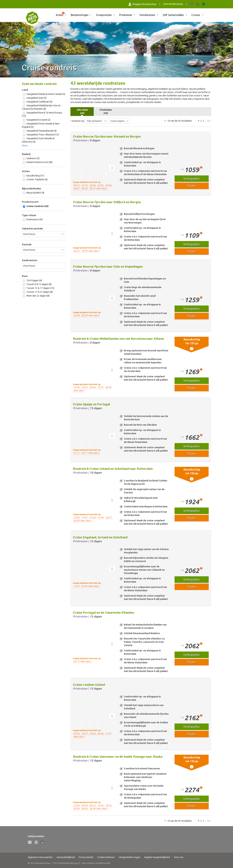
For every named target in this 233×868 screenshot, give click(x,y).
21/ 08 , (93, 517)
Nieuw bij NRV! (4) (34, 193)
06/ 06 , (101, 733)
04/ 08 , (85, 809)
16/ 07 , (109, 517)
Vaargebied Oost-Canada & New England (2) (41, 125)
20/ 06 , (109, 185)
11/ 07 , (77, 586)
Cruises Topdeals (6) (35, 179)
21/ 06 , (77, 387)
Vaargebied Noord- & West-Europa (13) (42, 114)
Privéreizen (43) (33, 220)
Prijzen (192, 186)
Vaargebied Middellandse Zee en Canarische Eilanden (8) (41, 107)
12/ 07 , (85, 387)
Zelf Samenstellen (173, 15)
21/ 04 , (77, 805)
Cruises (196, 15)
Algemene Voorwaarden (40, 857)
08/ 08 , (85, 188)
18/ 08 (92, 809)
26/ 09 (84, 315)
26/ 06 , (93, 387)
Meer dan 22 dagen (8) (36, 296)
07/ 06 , (77, 733)
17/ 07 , (101, 387)
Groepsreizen (104, 15)
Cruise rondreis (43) (36, 206)
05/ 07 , (77, 185)
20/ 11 (84, 453)
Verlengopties (192, 179)
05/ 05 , (93, 805)
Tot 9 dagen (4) (32, 281)
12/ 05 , (101, 805)
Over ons (179, 857)
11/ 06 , (101, 517)
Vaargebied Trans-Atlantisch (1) (41, 135)
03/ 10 (76, 661)
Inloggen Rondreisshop (142, 4)
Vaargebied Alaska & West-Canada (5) (44, 94)
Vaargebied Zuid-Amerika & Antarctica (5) (38, 140)
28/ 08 (108, 387)
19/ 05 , (109, 805)
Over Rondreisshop (173, 4)
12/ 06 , (77, 517)
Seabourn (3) (31, 158)
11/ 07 (108, 733)
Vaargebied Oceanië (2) (37, 120)
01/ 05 (84, 586)
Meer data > (102, 188)
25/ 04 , (77, 315)
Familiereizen (147, 15)
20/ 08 (76, 521)
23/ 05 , (101, 185)
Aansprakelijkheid (66, 857)
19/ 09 (84, 251)
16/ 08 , (93, 733)
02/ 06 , (77, 809)
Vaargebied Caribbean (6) (38, 102)
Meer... (25, 146)
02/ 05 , (77, 251)
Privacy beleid (86, 857)
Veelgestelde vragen (130, 857)
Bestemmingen (80, 15)
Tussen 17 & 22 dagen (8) (38, 292)
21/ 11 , (77, 453)
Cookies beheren (106, 857)
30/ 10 (92, 188)
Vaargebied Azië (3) (35, 98)
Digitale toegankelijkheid (157, 857)
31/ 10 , (85, 185)
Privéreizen (126, 15)
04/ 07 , (77, 188)
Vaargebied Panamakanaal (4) (40, 131)
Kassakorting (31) (34, 176)
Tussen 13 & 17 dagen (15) (39, 288)
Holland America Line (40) (38, 162)
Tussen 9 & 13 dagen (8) (37, 284)
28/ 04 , (85, 805)
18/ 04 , (93, 185)
